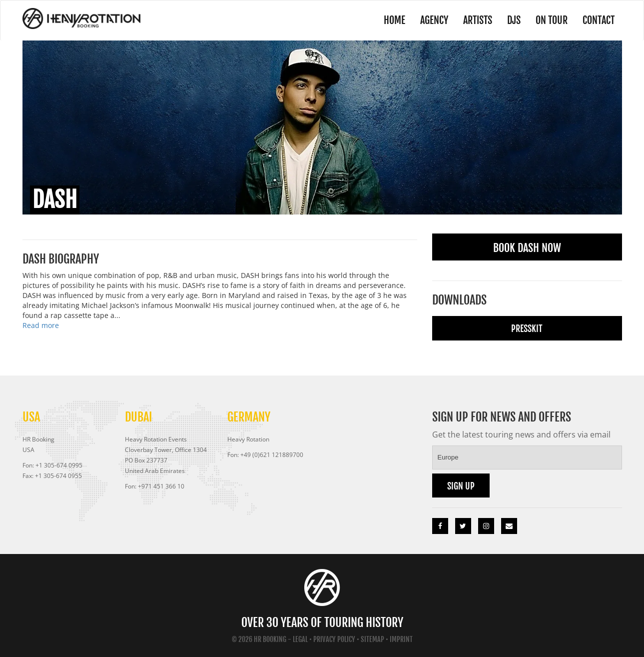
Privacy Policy (334, 639)
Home (394, 20)
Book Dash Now (527, 248)
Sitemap (372, 639)
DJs (514, 20)
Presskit (527, 328)
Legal (300, 639)
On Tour (552, 20)
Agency (434, 20)
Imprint (401, 639)
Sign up (461, 486)
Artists (478, 20)
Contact (599, 20)
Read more (41, 325)
